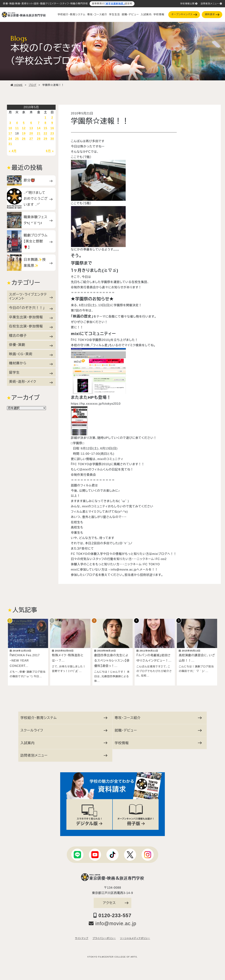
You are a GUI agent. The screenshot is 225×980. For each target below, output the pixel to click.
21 (39, 133)
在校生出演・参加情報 (31, 326)
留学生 (31, 373)
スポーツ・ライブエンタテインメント (31, 296)
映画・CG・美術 (31, 354)
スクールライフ (64, 729)
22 (46, 133)
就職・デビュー (130, 15)
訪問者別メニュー (211, 4)
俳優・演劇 (31, 345)
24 (10, 139)
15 (46, 128)
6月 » (50, 151)
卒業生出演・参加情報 (31, 317)
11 (17, 128)
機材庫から (31, 363)
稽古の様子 (31, 336)
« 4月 (13, 151)
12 (24, 128)
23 (52, 133)
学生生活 (114, 15)
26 (24, 139)
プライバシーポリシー (104, 937)
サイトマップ (82, 937)
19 (24, 133)
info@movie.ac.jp (113, 922)
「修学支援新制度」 (115, 4)
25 (17, 139)
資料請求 (212, 15)
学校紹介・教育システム (72, 15)
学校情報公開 (189, 4)
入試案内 (146, 15)
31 (10, 144)
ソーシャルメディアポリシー (135, 937)
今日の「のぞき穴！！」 (31, 308)
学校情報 (159, 15)
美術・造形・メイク (31, 382)
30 (52, 139)
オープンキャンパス (184, 15)
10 (10, 128)
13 (31, 128)
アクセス (116, 901)
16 (52, 128)
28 (39, 139)
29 (46, 139)
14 (39, 128)
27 (31, 139)
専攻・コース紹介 (97, 15)
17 (10, 133)
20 (31, 133)
